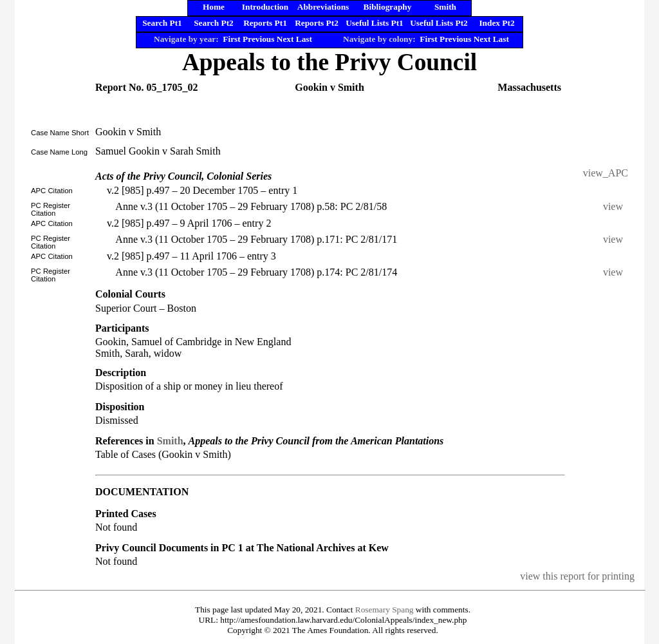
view (616, 206)
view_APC (606, 173)
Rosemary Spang (385, 610)
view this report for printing (577, 576)
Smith (170, 441)
